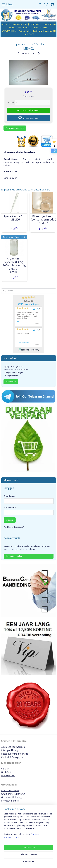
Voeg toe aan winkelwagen (29, 110)
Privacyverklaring (9, 750)
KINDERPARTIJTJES (9, 31)
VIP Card (5, 769)
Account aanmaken (14, 556)
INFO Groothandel (10, 790)
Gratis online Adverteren (13, 794)
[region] (28, 827)
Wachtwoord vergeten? (14, 527)
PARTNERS (38, 31)
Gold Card (6, 772)
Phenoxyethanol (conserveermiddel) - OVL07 (43, 220)
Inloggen (10, 520)
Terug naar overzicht (15, 128)
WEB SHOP (6, 24)
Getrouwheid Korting (11, 797)
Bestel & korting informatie (15, 754)
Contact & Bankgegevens (14, 757)
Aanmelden (11, 382)
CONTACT (30, 34)
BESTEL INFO (35, 24)
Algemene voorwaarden (13, 747)
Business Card (8, 775)
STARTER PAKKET (41, 28)
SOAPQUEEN (50, 31)
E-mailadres (9, 496)
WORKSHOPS (25, 31)
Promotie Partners (10, 801)
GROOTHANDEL (20, 24)
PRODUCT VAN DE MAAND (20, 28)
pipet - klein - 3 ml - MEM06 (14, 218)
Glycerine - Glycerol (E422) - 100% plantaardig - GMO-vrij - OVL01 (14, 265)
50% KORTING (50, 24)
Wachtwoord (10, 507)
